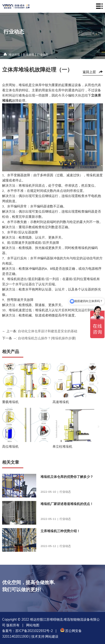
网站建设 (52, 636)
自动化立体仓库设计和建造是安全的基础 (48, 331)
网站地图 (33, 625)
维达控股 (14, 55)
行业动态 (43, 55)
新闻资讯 (28, 55)
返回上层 (89, 72)
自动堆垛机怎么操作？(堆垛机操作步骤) (47, 338)
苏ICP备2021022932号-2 (34, 631)
